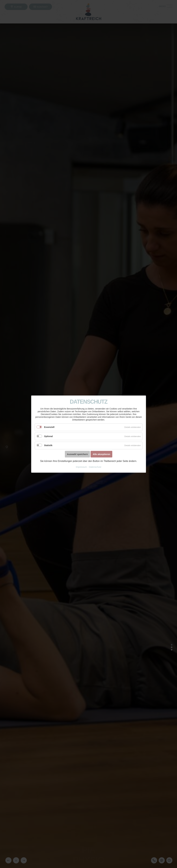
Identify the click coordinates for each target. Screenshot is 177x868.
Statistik (48, 445)
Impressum (81, 467)
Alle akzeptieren (101, 454)
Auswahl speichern (77, 454)
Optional (48, 436)
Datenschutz (95, 467)
